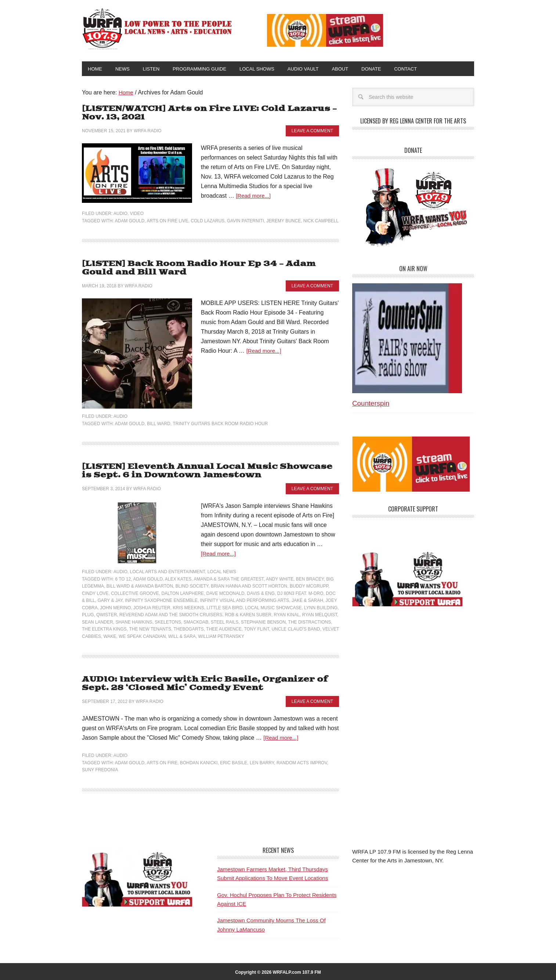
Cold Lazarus (207, 221)
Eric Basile (234, 761)
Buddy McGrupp (309, 585)
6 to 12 (123, 578)
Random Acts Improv (302, 761)
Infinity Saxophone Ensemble (161, 599)
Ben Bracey (310, 578)
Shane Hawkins (134, 621)
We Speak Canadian (142, 635)
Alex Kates (178, 578)
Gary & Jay (110, 599)
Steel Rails (225, 621)
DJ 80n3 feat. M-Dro (300, 592)
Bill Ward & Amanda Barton (140, 585)
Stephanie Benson (263, 621)
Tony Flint (256, 628)
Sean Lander (98, 621)
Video (137, 214)
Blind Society (192, 585)
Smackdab (196, 621)
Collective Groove (135, 592)
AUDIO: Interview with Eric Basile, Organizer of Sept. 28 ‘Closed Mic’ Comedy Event (198, 682)
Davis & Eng (261, 592)
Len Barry (262, 761)
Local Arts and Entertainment (167, 571)
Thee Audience (224, 628)
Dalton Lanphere (183, 592)
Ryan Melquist (320, 614)
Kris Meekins (188, 607)
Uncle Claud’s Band (296, 628)
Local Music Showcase (273, 607)
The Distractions (310, 621)
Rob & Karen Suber (248, 614)
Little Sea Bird (224, 607)
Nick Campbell (321, 221)
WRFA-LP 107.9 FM (158, 29)
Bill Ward (159, 423)
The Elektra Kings (104, 628)
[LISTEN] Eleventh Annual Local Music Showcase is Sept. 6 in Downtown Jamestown (207, 470)
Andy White (280, 578)
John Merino (115, 607)
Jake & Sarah (307, 599)
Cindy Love (95, 592)
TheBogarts (188, 628)
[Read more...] (254, 196)
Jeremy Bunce (284, 221)
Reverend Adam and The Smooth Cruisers (171, 614)
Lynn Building (321, 607)
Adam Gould (130, 221)
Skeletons (168, 621)
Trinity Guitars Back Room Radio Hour (220, 423)
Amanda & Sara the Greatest (229, 578)
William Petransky (221, 635)
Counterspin (371, 405)
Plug (88, 614)
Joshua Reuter (152, 607)
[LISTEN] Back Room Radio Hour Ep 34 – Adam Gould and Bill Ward (209, 268)
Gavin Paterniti (245, 221)
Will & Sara (182, 635)
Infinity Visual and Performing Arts (245, 599)
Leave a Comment (312, 131)
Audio (120, 214)
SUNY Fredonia (100, 768)
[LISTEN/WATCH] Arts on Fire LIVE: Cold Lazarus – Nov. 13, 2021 (204, 114)
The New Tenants (150, 628)
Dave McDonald (225, 592)
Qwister (106, 614)
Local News (222, 571)
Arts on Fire (162, 761)
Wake (110, 635)
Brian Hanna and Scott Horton (249, 585)
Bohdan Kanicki (199, 761)
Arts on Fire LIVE (167, 221)
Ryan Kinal (287, 614)
